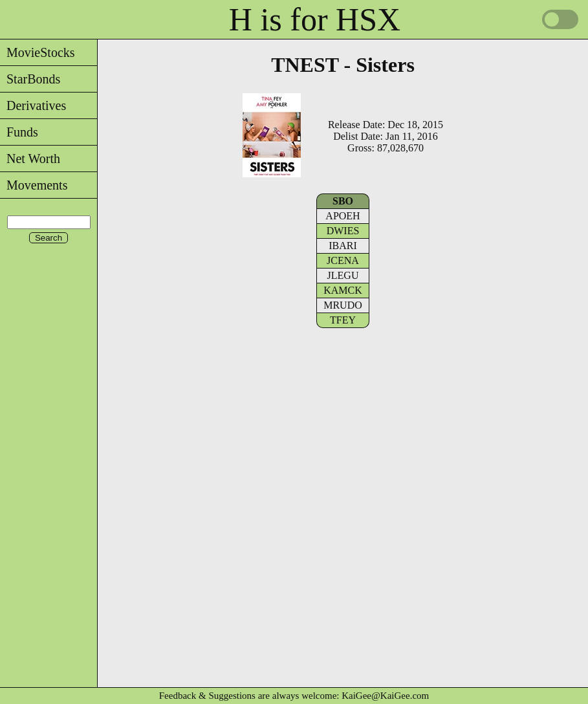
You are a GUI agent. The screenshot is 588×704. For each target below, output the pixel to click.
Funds (19, 132)
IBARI (343, 246)
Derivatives (33, 105)
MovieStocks (38, 52)
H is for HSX (315, 19)
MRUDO (343, 305)
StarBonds (30, 79)
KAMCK (343, 290)
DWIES (343, 231)
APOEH (343, 216)
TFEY (343, 320)
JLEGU (343, 275)
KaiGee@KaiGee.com (385, 696)
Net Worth (30, 159)
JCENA (343, 260)
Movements (34, 185)
